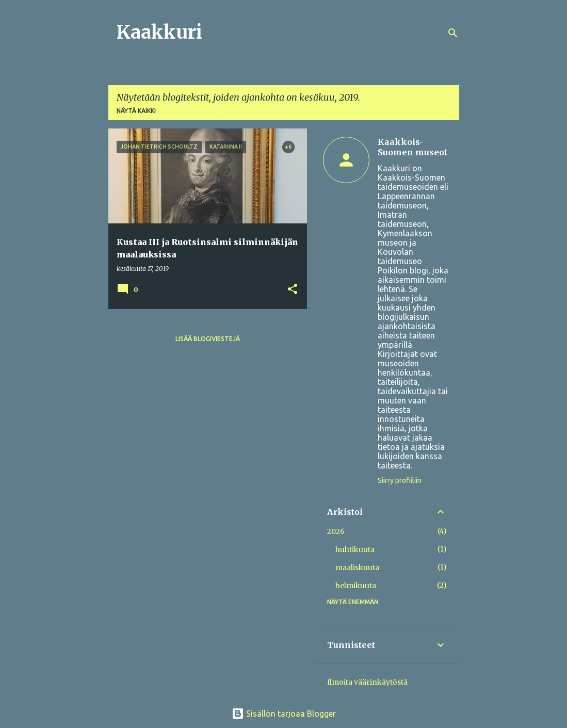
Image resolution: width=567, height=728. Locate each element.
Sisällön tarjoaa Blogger (284, 714)
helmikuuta (356, 586)
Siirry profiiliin (400, 480)
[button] (293, 290)
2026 (336, 531)
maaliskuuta (357, 568)
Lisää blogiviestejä (208, 339)
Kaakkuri (159, 32)
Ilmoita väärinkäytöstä (367, 682)
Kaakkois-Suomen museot (412, 147)
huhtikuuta (355, 549)
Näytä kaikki (136, 111)
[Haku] (453, 33)
